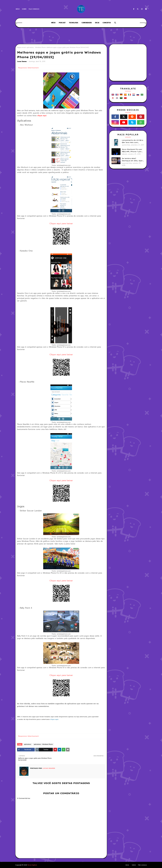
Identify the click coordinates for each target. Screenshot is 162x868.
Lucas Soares (22, 61)
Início (18, 9)
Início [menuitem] (53, 23)
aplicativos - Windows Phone (36, 47)
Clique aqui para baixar (61, 224)
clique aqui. (42, 116)
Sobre (24, 9)
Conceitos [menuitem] (107, 23)
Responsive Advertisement (28, 68)
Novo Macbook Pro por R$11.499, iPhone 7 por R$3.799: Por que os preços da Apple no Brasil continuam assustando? (132, 151)
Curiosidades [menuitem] (87, 23)
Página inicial (21, 47)
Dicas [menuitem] (97, 23)
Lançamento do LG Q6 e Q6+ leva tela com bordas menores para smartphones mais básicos (132, 141)
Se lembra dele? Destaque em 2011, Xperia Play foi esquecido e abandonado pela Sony (133, 160)
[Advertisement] (81, 36)
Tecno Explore (32, 865)
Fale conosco (34, 9)
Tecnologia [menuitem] (74, 23)
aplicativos (28, 744)
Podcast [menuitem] (62, 23)
